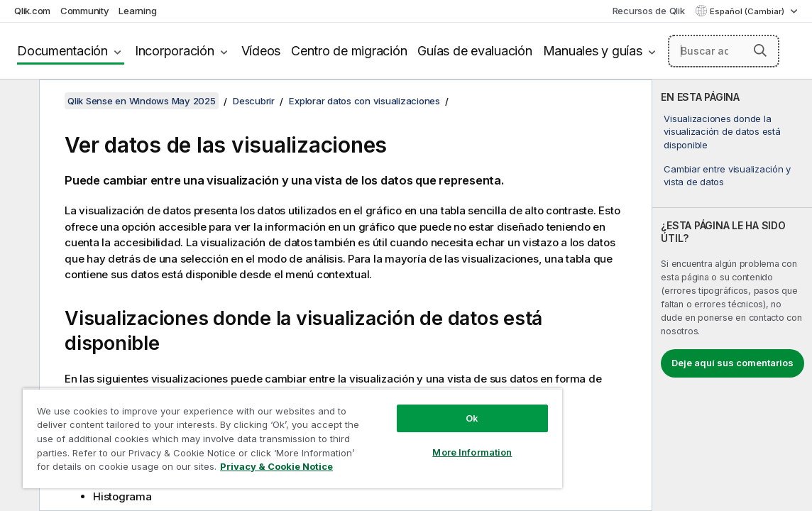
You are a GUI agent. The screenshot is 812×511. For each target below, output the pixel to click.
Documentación (62, 51)
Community (85, 11)
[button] (760, 50)
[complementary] (732, 295)
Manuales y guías (593, 51)
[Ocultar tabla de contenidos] (18, 101)
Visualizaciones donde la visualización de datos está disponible (722, 131)
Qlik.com (32, 11)
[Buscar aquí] (724, 51)
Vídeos (261, 51)
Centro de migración (349, 51)
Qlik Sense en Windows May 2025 (142, 101)
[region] (258, 433)
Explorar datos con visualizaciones (364, 101)
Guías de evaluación (474, 51)
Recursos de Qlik (649, 11)
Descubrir (254, 101)
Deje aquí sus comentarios (733, 363)
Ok (415, 407)
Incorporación (175, 51)
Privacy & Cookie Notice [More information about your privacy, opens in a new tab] (215, 469)
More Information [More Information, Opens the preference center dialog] (415, 441)
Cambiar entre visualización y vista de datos (727, 175)
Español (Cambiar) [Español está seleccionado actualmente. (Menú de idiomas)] (748, 11)
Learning (137, 11)
